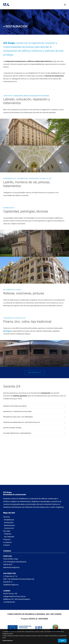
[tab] (34, 406)
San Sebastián (9, 537)
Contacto (7, 545)
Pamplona (8, 534)
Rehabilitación (9, 520)
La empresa (7, 542)
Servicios (7, 517)
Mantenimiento (9, 525)
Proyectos (7, 539)
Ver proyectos (35, 373)
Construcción (9, 528)
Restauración (9, 522)
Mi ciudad (7, 531)
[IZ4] (6, 5)
